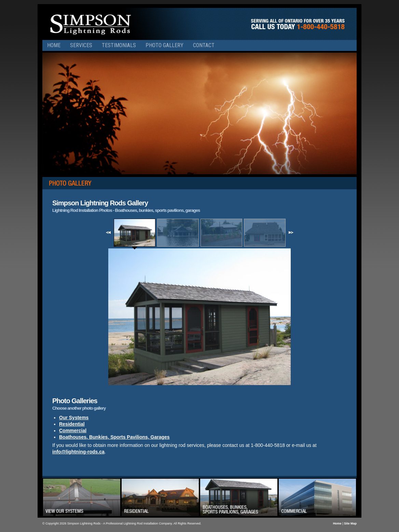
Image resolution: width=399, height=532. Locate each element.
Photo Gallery (164, 45)
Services (81, 45)
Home (54, 45)
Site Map (350, 523)
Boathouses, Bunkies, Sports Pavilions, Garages (114, 437)
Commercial (73, 431)
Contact (204, 45)
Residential (72, 424)
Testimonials (119, 45)
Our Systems (74, 418)
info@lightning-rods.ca (78, 452)
